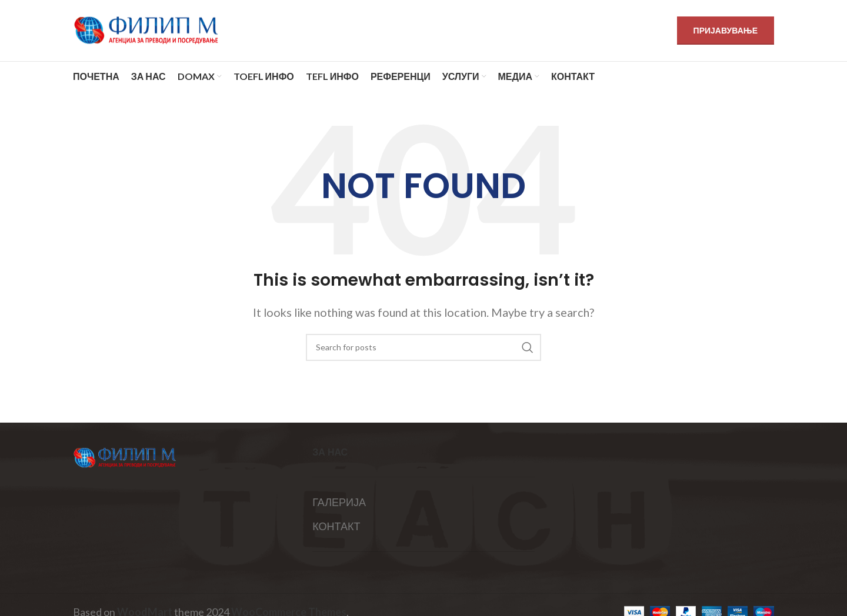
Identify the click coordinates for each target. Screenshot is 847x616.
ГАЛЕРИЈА (339, 502)
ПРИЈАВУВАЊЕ (726, 30)
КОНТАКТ (336, 526)
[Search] (423, 347)
